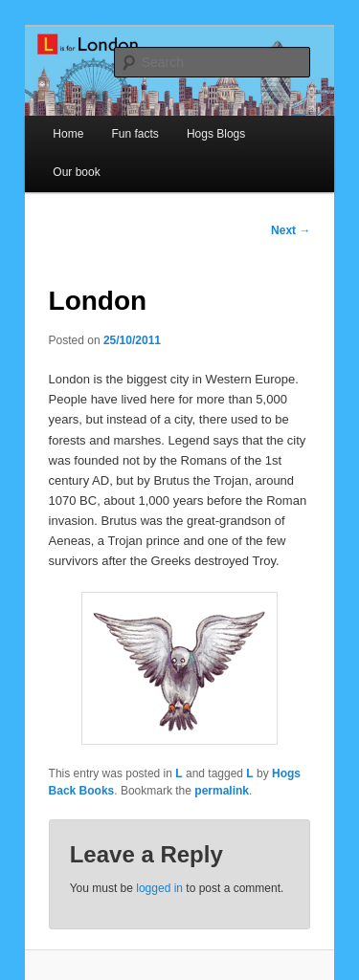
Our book (76, 172)
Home (68, 134)
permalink (222, 791)
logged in (159, 888)
